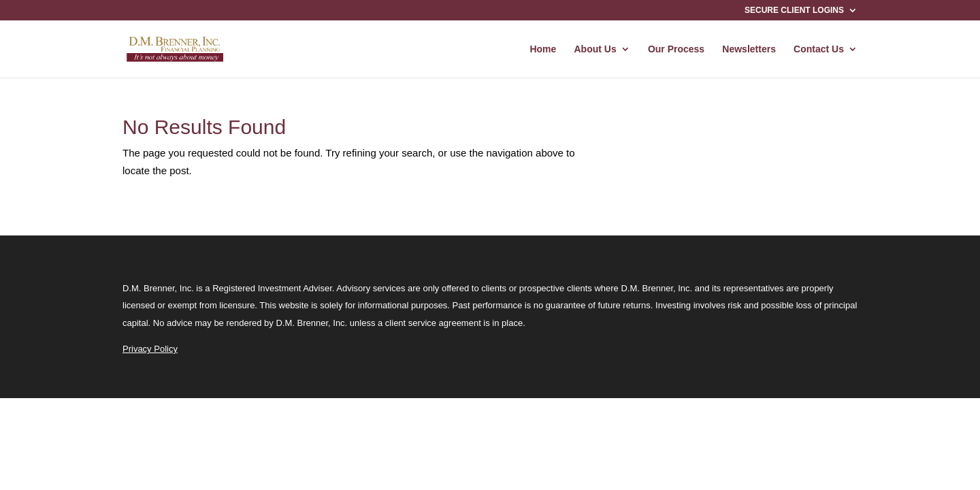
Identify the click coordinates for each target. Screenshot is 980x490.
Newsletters (749, 49)
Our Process (676, 49)
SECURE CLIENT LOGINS (794, 11)
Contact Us (819, 49)
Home (543, 49)
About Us (595, 49)
